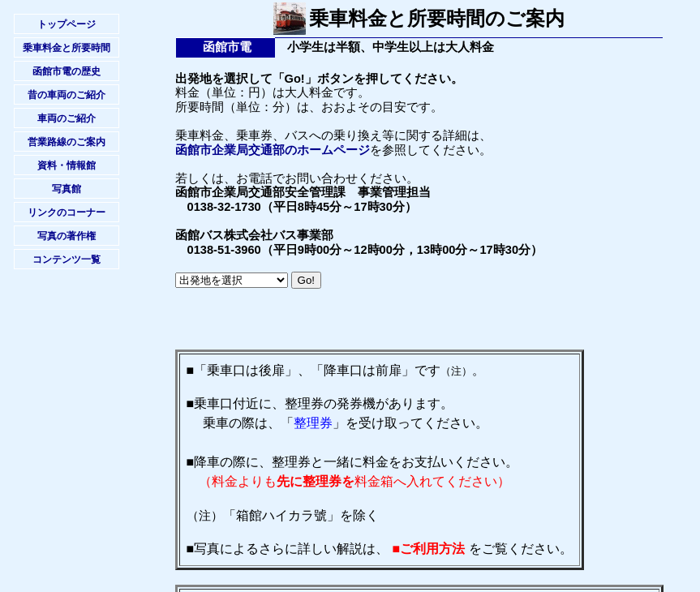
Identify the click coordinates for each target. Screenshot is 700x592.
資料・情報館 (67, 165)
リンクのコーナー (67, 212)
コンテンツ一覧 (67, 260)
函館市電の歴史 (67, 71)
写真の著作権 (67, 236)
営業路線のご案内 (67, 142)
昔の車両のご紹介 (67, 95)
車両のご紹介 (67, 118)
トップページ (67, 24)
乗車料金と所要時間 (67, 48)
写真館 (67, 189)
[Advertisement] (365, 325)
